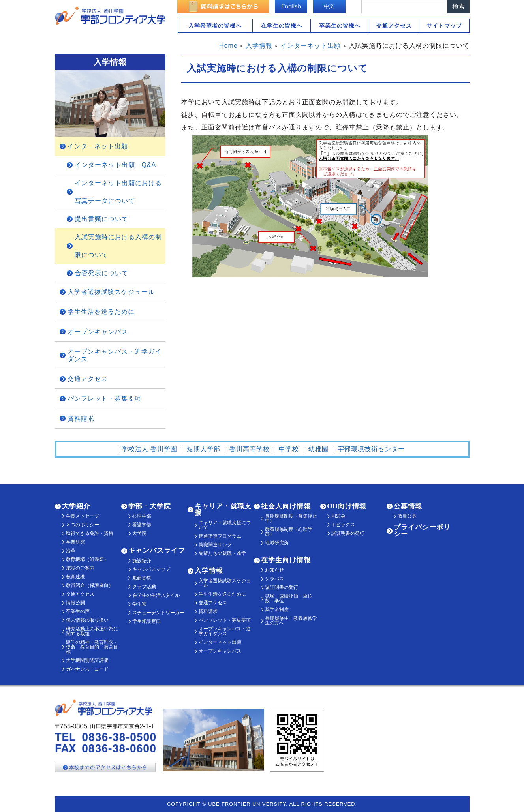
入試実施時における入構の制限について (118, 246)
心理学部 (142, 516)
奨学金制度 (277, 609)
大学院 (139, 533)
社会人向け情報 (286, 506)
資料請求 (81, 419)
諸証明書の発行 (282, 587)
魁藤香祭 (142, 578)
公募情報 (408, 506)
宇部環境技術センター (371, 449)
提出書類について (101, 219)
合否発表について (101, 273)
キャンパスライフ (157, 550)
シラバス (274, 579)
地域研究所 (277, 543)
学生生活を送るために (101, 312)
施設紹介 (142, 561)
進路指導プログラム (220, 536)
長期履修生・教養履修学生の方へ (291, 621)
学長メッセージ (83, 516)
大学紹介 (76, 506)
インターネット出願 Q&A (116, 165)
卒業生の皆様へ (340, 26)
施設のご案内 (80, 568)
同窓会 (338, 516)
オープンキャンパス (98, 332)
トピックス (343, 525)
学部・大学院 (150, 506)
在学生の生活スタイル (156, 595)
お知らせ (274, 570)
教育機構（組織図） (87, 559)
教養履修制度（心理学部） (289, 532)
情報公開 (75, 603)
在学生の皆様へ (282, 26)
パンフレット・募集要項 (104, 398)
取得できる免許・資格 (90, 533)
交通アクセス (394, 26)
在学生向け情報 (286, 560)
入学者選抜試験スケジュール (111, 292)
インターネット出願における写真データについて (118, 192)
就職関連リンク (215, 545)
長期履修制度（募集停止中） (291, 518)
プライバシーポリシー (422, 531)
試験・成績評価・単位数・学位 (289, 598)
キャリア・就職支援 (223, 510)
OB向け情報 (347, 506)
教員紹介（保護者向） (90, 585)
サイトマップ (444, 26)
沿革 (71, 551)
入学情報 (209, 571)
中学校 (289, 449)
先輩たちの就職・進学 (222, 553)
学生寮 (139, 604)
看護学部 (142, 525)
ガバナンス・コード (87, 669)
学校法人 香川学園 (149, 449)
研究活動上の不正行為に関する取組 (92, 631)
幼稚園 (318, 449)
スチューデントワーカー (158, 613)
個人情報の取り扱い (87, 620)
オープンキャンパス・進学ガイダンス (115, 355)
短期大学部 (204, 449)
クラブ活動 (144, 587)
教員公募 (407, 516)
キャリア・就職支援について (225, 525)
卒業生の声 (78, 611)
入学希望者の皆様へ (215, 26)
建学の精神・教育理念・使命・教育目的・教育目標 (92, 647)
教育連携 (75, 577)
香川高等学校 (250, 449)
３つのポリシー (83, 525)
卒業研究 (75, 542)
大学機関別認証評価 (87, 660)
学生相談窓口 (146, 621)
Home (228, 46)
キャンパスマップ (151, 569)
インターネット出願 (98, 146)
